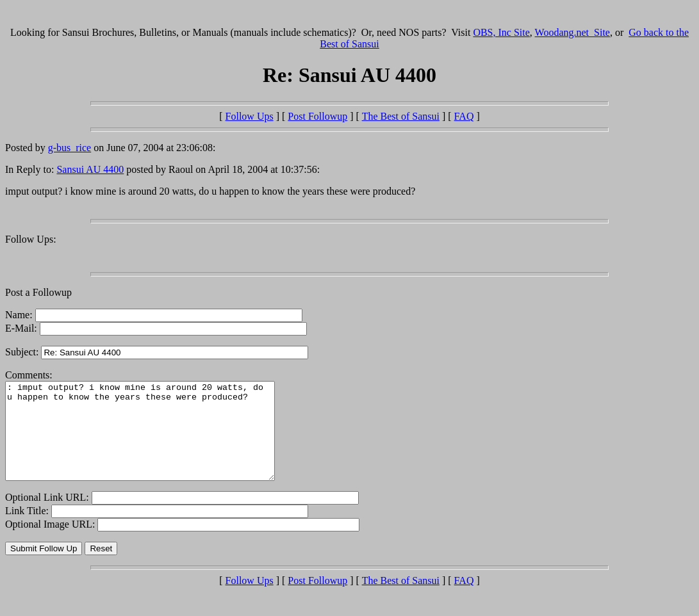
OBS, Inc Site (501, 32)
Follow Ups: (31, 239)
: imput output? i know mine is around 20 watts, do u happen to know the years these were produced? (156, 441)
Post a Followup (38, 292)
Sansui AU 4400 (90, 169)
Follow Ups (250, 116)
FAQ (464, 116)
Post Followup (317, 116)
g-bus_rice (70, 148)
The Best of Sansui (401, 116)
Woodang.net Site (572, 32)
